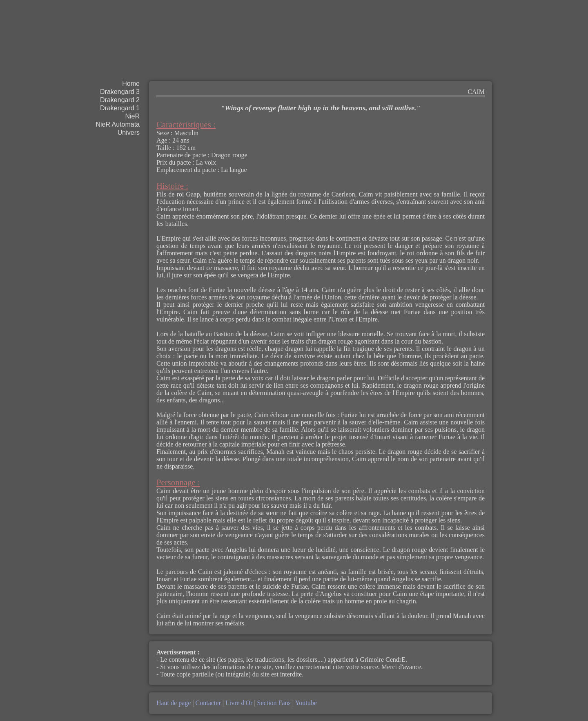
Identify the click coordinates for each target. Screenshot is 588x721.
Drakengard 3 (120, 92)
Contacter (208, 703)
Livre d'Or (239, 703)
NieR (132, 116)
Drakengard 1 (120, 108)
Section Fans (274, 703)
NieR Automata (118, 124)
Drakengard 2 (120, 100)
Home (131, 84)
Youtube (305, 703)
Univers (129, 133)
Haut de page (174, 703)
